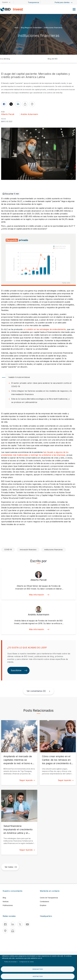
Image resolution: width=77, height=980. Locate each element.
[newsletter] (13, 931)
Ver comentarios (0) (36, 691)
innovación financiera (28, 550)
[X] (20, 924)
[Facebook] (5, 924)
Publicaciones (8, 905)
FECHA (3, 119)
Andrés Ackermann (29, 114)
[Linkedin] (13, 924)
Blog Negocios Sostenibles (31, 28)
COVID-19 (8, 550)
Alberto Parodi (8, 114)
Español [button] (5, 2)
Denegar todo (38, 969)
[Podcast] (5, 931)
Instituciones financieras (53, 28)
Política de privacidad (10, 962)
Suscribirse (19, 670)
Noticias (6, 902)
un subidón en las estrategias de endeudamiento (45, 329)
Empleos (43, 905)
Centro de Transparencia (49, 898)
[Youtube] (27, 924)
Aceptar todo (38, 976)
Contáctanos (45, 902)
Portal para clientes (64, 2)
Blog (4, 898)
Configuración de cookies (26, 962)
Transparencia (33, 2)
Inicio (16, 28)
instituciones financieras (53, 550)
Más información (39, 595)
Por (3, 112)
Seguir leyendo (27, 780)
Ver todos (11, 867)
